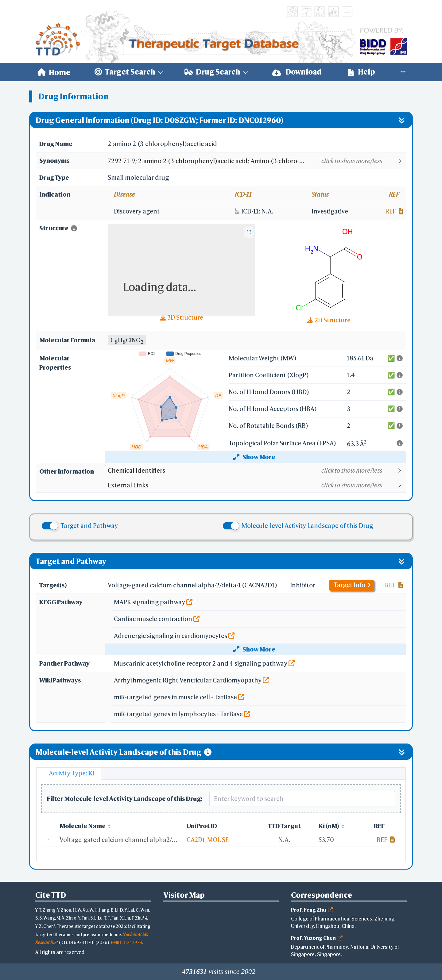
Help (362, 72)
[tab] (69, 774)
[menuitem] (54, 72)
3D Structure (182, 317)
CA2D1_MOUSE (208, 840)
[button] (256, 161)
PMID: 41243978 (126, 942)
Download (297, 72)
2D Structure (329, 320)
